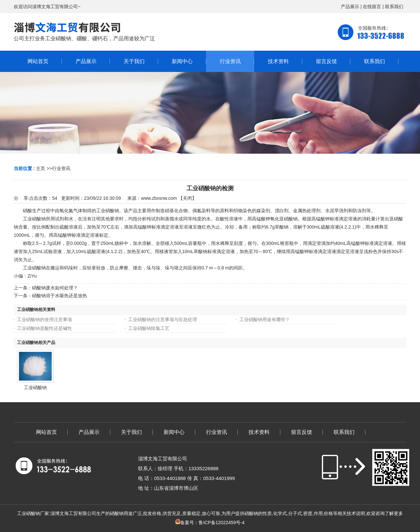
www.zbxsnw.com (159, 198)
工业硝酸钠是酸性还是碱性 (44, 328)
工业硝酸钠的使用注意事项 (44, 319)
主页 (41, 168)
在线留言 (372, 7)
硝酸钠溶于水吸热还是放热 (60, 296)
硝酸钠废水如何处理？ (55, 288)
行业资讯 (61, 168)
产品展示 (350, 7)
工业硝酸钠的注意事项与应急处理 (163, 319)
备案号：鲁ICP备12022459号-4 (210, 523)
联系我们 (394, 7)
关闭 (187, 198)
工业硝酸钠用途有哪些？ (265, 319)
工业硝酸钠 (35, 387)
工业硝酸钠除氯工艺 (149, 328)
